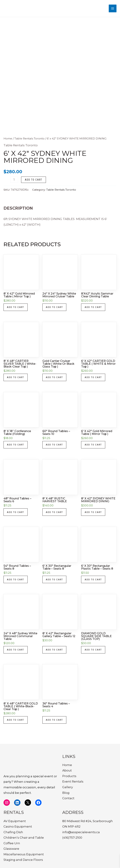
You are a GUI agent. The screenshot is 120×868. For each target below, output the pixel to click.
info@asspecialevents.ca (81, 832)
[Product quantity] (14, 181)
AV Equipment (15, 821)
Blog (66, 793)
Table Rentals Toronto (29, 140)
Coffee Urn (12, 843)
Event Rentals (73, 781)
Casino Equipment (18, 826)
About (67, 770)
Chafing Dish (13, 832)
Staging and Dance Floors (23, 860)
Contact (68, 798)
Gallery (68, 787)
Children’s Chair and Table (24, 838)
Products (69, 776)
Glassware (11, 849)
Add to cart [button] (16, 309)
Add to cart (34, 181)
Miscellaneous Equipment (24, 854)
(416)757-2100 (72, 838)
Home (8, 140)
